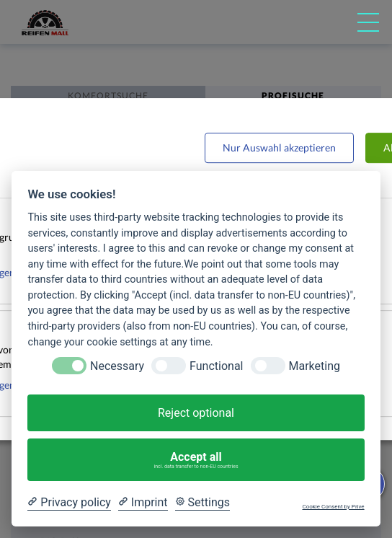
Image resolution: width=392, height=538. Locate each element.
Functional (216, 366)
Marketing (315, 366)
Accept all (196, 460)
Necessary (117, 366)
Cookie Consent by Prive (333, 507)
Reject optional (196, 413)
